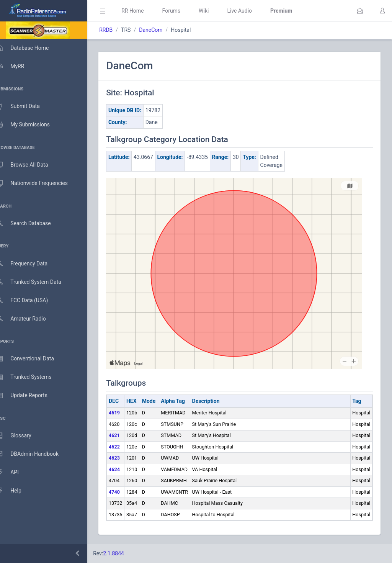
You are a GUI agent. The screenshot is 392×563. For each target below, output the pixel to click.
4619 (125, 413)
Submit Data (25, 106)
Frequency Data (29, 264)
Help (16, 491)
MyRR (18, 66)
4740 (125, 492)
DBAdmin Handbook (35, 454)
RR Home (144, 11)
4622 (125, 447)
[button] (360, 11)
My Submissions (30, 125)
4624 (125, 469)
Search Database (31, 223)
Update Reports (29, 396)
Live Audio (251, 11)
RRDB (117, 30)
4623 (125, 458)
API (15, 473)
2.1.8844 (125, 553)
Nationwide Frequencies (39, 183)
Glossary (21, 436)
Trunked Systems (31, 377)
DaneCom (162, 30)
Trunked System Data (36, 282)
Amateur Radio (29, 319)
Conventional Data (33, 359)
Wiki (215, 11)
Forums (182, 11)
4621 (125, 435)
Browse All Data (29, 165)
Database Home (30, 48)
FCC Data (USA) (29, 300)
